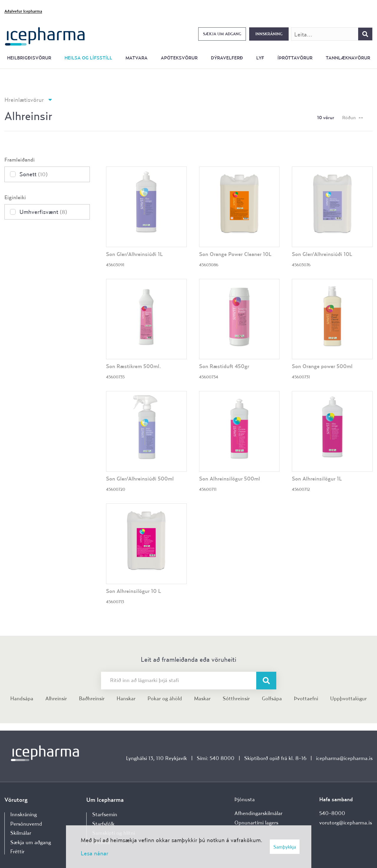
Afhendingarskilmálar (258, 813)
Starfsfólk (103, 824)
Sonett (34, 174)
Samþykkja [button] (285, 847)
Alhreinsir (56, 698)
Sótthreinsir (236, 698)
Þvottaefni (306, 698)
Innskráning (269, 34)
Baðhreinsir (92, 698)
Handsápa (22, 698)
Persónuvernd (26, 824)
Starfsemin (105, 814)
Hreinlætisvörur (24, 100)
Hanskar (126, 698)
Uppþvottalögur (348, 698)
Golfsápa (272, 698)
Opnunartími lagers (256, 823)
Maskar (202, 698)
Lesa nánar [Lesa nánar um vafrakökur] (95, 853)
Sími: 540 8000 (216, 758)
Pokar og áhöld (165, 698)
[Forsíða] (45, 36)
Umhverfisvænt (43, 212)
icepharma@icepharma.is (344, 758)
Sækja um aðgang (222, 34)
